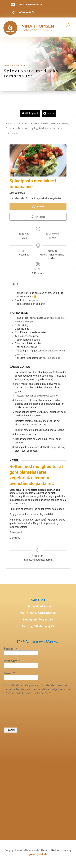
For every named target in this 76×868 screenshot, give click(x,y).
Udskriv (49, 113)
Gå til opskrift (30, 113)
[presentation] (18, 711)
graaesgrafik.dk (38, 854)
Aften (7, 65)
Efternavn (12, 661)
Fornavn (11, 649)
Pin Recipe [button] (38, 217)
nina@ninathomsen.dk (31, 4)
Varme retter (19, 65)
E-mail (9, 673)
